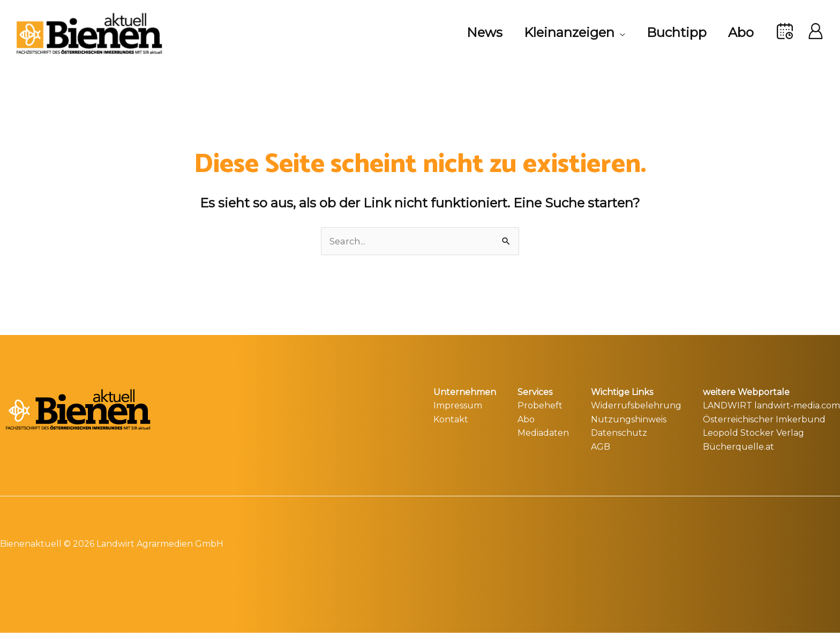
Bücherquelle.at (738, 446)
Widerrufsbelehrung (636, 404)
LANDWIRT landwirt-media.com (771, 404)
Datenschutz (619, 432)
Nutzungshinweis (629, 418)
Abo (526, 418)
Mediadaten (543, 432)
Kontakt (451, 418)
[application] (609, 33)
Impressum (458, 404)
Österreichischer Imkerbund (764, 418)
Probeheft (540, 404)
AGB (601, 446)
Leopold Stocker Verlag (753, 432)
